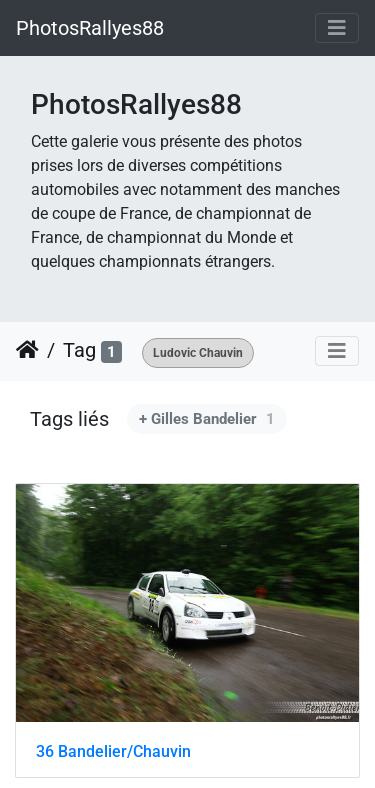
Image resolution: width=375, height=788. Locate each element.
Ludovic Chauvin (198, 353)
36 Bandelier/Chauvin (113, 751)
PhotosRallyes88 (90, 28)
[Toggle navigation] (337, 28)
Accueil (27, 350)
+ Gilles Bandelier (207, 419)
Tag (79, 350)
